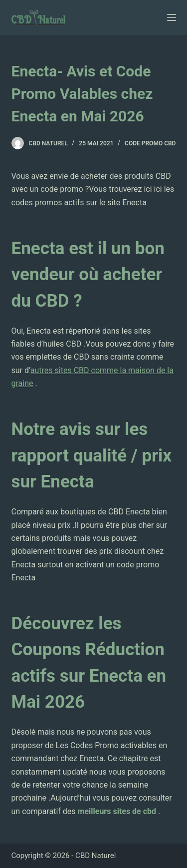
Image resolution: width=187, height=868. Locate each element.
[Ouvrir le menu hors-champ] (172, 17)
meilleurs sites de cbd (118, 811)
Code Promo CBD (150, 143)
